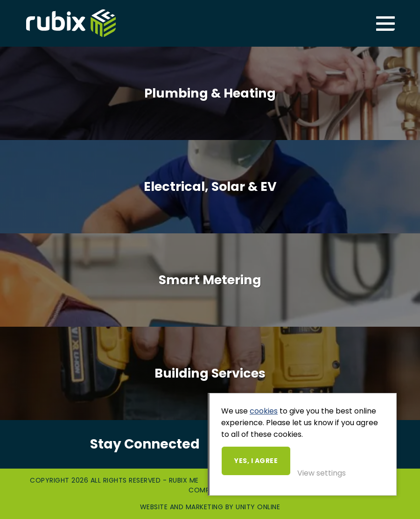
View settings (322, 473)
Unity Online (258, 507)
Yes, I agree (256, 461)
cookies (264, 411)
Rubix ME (71, 23)
